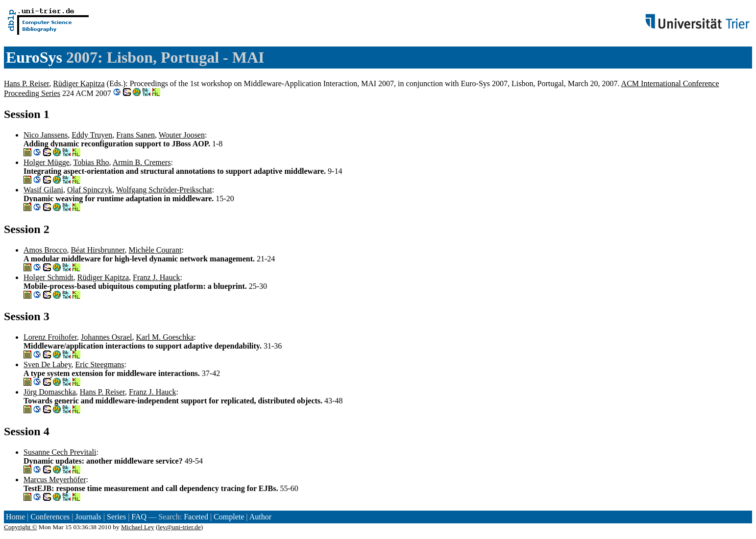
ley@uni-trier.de (179, 527)
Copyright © (21, 527)
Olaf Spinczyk (90, 190)
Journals (88, 517)
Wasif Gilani (43, 190)
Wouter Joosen (182, 135)
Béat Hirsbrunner (98, 250)
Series (116, 517)
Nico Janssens (46, 135)
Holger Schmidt (49, 277)
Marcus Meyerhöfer (55, 480)
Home (15, 517)
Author (260, 517)
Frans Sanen (135, 135)
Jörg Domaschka (50, 392)
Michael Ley (138, 527)
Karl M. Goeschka (165, 337)
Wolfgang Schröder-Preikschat (164, 190)
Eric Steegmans (100, 364)
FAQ (139, 517)
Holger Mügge (47, 162)
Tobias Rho (91, 162)
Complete (229, 517)
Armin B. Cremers (142, 162)
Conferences (50, 517)
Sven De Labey (48, 364)
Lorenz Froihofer (50, 337)
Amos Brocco (45, 250)
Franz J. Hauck (156, 277)
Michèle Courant (155, 250)
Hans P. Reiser (26, 83)
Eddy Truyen (92, 135)
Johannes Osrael (106, 337)
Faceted (196, 517)
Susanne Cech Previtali (60, 452)
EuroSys (34, 57)
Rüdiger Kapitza (79, 83)
